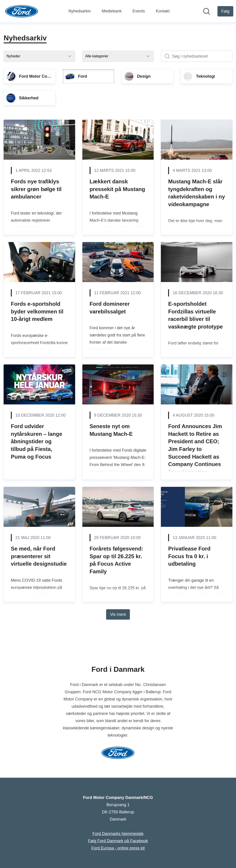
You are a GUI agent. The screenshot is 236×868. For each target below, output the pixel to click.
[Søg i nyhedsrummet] (207, 11)
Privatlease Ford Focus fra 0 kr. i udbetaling (189, 556)
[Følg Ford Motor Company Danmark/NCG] (225, 11)
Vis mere (118, 614)
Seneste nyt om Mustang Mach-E (111, 430)
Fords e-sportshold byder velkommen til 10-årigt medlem (37, 311)
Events (139, 11)
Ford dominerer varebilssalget (110, 308)
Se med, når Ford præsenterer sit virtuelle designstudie (39, 556)
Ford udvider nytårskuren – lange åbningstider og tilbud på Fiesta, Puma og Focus (37, 441)
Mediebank (112, 11)
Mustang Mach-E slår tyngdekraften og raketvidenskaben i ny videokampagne (197, 193)
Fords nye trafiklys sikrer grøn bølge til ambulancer (36, 189)
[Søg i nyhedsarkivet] (197, 56)
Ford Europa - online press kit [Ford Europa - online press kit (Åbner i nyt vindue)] (118, 848)
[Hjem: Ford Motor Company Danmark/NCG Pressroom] (22, 11)
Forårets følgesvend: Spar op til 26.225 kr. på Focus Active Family (116, 560)
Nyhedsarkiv (80, 11)
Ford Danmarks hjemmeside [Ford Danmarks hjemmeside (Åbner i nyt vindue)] (118, 834)
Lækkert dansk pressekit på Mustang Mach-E (117, 189)
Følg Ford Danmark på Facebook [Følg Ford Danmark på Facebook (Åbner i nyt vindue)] (118, 841)
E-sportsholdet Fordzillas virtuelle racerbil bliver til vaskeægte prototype (195, 315)
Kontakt (163, 11)
